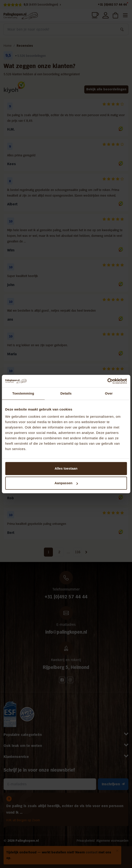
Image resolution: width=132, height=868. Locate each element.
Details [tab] (66, 393)
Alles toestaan (66, 468)
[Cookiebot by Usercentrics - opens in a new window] (107, 381)
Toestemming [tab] (23, 393)
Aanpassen (66, 483)
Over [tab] (109, 393)
